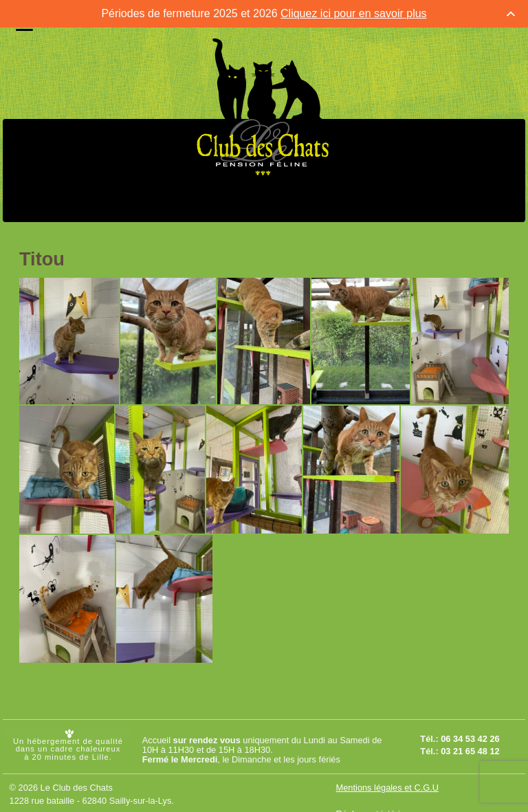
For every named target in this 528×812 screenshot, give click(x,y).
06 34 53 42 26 (470, 739)
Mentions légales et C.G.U (387, 788)
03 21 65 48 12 (470, 751)
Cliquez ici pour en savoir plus (354, 13)
